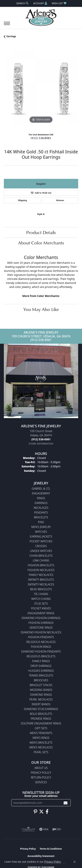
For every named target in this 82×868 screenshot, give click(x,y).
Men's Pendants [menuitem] (41, 733)
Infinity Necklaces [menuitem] (41, 584)
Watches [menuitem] (41, 532)
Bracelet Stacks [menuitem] (41, 685)
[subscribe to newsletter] (66, 803)
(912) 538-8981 (41, 138)
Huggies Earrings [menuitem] (41, 671)
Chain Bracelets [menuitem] (41, 556)
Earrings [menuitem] (41, 503)
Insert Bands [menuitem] (41, 704)
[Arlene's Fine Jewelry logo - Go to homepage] (41, 17)
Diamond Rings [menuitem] (41, 695)
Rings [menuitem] (41, 498)
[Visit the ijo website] (57, 829)
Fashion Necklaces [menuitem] (41, 570)
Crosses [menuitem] (41, 546)
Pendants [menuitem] (41, 512)
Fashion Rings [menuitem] (41, 647)
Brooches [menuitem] (41, 680)
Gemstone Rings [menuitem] (41, 628)
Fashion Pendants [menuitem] (41, 637)
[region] (41, 87)
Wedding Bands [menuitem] (41, 690)
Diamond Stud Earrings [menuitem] (41, 709)
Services (41, 782)
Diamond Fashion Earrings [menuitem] (41, 618)
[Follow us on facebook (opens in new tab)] (47, 812)
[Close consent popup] (75, 862)
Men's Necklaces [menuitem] (41, 747)
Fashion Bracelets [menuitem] (41, 565)
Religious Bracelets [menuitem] (41, 656)
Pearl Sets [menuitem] (41, 752)
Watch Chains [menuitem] (41, 599)
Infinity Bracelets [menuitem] (41, 580)
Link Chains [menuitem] (41, 560)
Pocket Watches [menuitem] (41, 541)
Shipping (22, 200)
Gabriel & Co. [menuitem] (41, 489)
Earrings (11, 36)
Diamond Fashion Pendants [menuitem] (41, 651)
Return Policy (41, 777)
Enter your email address (41, 796)
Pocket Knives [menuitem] (41, 608)
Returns (60, 200)
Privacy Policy (41, 773)
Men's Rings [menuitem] (41, 738)
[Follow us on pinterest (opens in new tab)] (35, 812)
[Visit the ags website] (28, 829)
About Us (41, 768)
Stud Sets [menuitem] (41, 604)
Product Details (41, 232)
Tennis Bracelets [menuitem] (41, 675)
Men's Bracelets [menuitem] (41, 743)
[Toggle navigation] (7, 25)
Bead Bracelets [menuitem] (41, 589)
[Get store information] (41, 444)
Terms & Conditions (51, 849)
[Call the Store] (41, 439)
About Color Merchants (41, 243)
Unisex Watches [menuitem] (41, 551)
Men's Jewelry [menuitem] (41, 527)
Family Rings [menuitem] (41, 661)
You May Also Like (41, 309)
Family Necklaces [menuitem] (41, 575)
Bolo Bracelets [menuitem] (41, 714)
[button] (22, 3)
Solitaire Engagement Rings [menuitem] (41, 723)
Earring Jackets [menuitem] (41, 536)
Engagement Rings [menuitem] (41, 613)
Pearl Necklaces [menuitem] (41, 699)
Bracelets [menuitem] (41, 517)
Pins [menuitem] (41, 522)
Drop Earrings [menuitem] (41, 666)
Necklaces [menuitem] (41, 508)
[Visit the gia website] (44, 829)
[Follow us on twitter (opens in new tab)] (41, 812)
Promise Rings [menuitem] (41, 719)
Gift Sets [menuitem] (41, 728)
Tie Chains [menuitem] (41, 594)
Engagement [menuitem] (41, 493)
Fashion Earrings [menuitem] (41, 623)
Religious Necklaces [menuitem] (41, 642)
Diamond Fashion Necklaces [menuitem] (41, 632)
